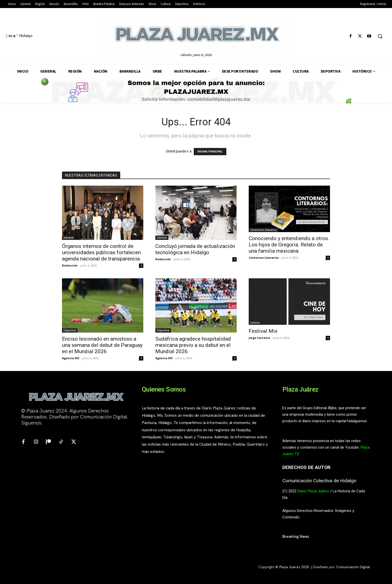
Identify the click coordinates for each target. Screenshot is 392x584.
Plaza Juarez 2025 (294, 567)
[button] (380, 36)
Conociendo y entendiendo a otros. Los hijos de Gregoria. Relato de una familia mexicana (289, 245)
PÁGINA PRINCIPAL (210, 152)
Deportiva (70, 330)
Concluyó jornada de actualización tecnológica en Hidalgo (195, 249)
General (69, 238)
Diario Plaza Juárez (313, 491)
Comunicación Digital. (353, 567)
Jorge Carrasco (259, 338)
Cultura (255, 323)
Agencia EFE (71, 358)
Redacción (70, 265)
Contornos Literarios (264, 230)
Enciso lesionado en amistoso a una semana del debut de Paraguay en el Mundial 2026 (102, 345)
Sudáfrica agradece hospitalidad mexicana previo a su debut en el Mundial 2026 (193, 345)
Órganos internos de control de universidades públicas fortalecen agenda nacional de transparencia (101, 252)
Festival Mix (263, 331)
